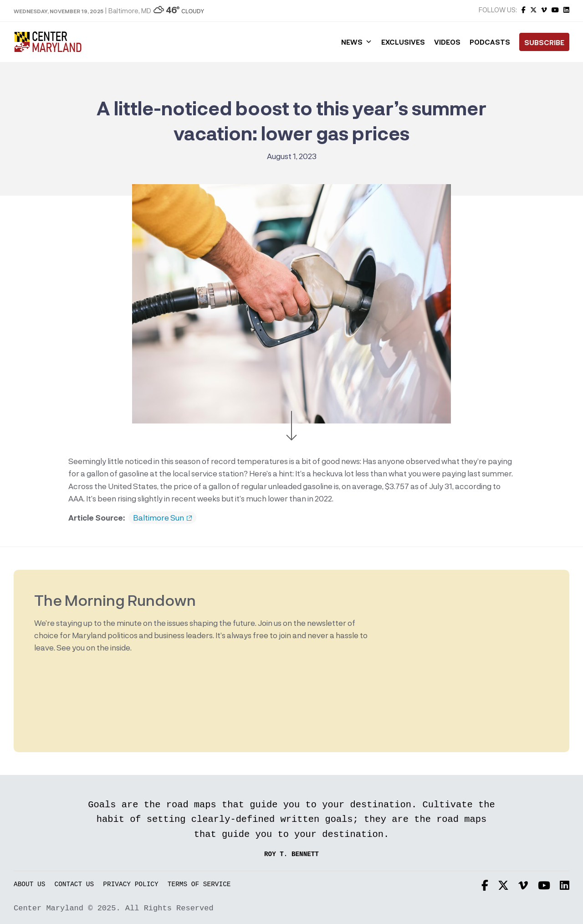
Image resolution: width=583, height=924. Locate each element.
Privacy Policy (130, 885)
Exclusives (403, 42)
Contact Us (74, 885)
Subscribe (544, 42)
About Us (29, 885)
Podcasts (490, 42)
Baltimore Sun (162, 518)
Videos (447, 42)
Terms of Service (199, 885)
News (357, 42)
